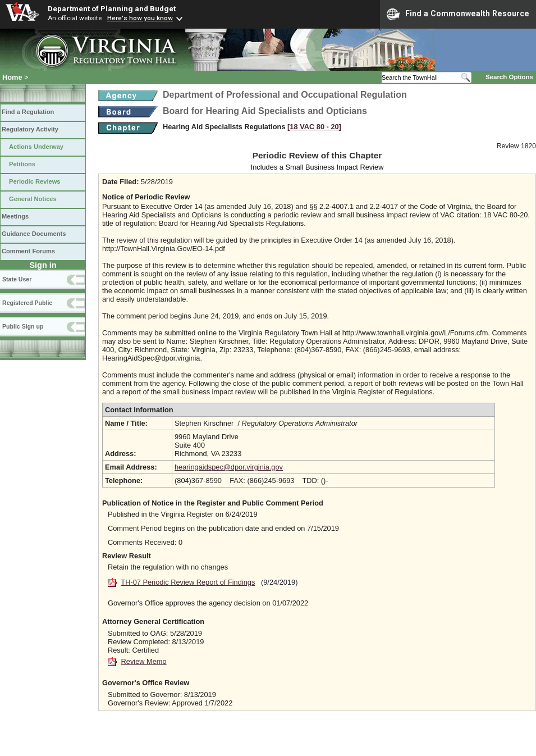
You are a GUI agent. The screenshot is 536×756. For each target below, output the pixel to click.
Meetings (15, 216)
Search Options (509, 77)
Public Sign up (23, 326)
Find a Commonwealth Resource (458, 14)
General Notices (33, 199)
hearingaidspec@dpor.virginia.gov (229, 467)
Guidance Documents (34, 234)
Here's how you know (140, 18)
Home (12, 77)
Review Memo (144, 661)
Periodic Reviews (35, 181)
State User (17, 279)
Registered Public (27, 303)
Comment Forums (28, 251)
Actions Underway (36, 147)
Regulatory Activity (30, 129)
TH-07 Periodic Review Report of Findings (188, 582)
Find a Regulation (28, 112)
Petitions (22, 164)
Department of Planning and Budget (112, 8)
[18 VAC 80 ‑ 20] (314, 127)
